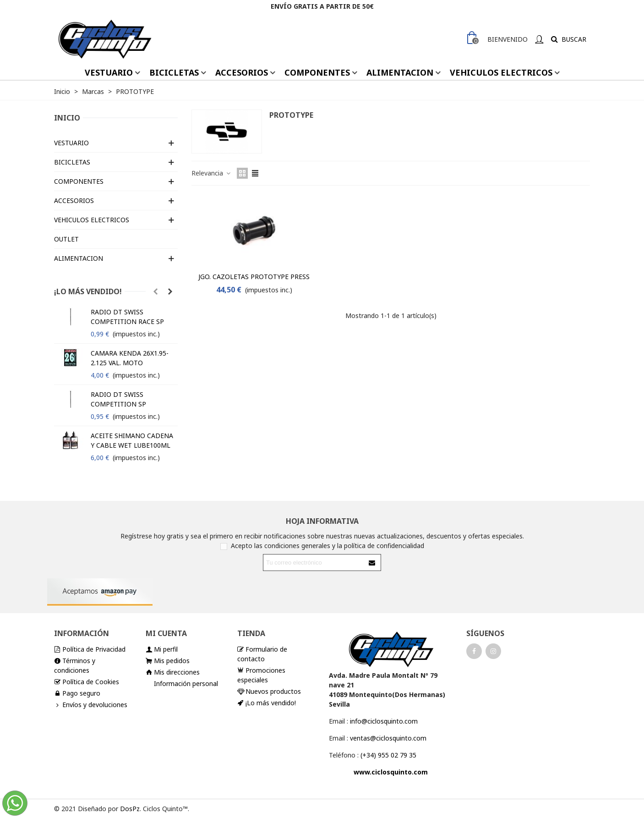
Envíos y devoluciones (91, 705)
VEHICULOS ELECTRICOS (501, 72)
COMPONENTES (317, 72)
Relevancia (211, 173)
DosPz (130, 809)
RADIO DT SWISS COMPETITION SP (118, 399)
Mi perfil (162, 649)
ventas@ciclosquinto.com (388, 738)
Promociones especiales (261, 675)
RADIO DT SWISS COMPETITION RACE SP (127, 317)
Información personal (186, 683)
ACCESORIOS (242, 72)
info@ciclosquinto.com (384, 721)
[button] (155, 291)
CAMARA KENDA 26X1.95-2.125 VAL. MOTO (130, 358)
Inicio (67, 118)
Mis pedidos (168, 661)
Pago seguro (77, 693)
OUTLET (66, 239)
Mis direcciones (173, 672)
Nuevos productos (269, 691)
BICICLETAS (174, 72)
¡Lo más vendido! (88, 291)
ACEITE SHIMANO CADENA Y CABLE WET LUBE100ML (132, 440)
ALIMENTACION (400, 72)
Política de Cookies (87, 682)
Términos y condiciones (75, 665)
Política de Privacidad (90, 649)
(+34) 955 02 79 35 (388, 755)
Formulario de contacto (262, 654)
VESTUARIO (109, 72)
